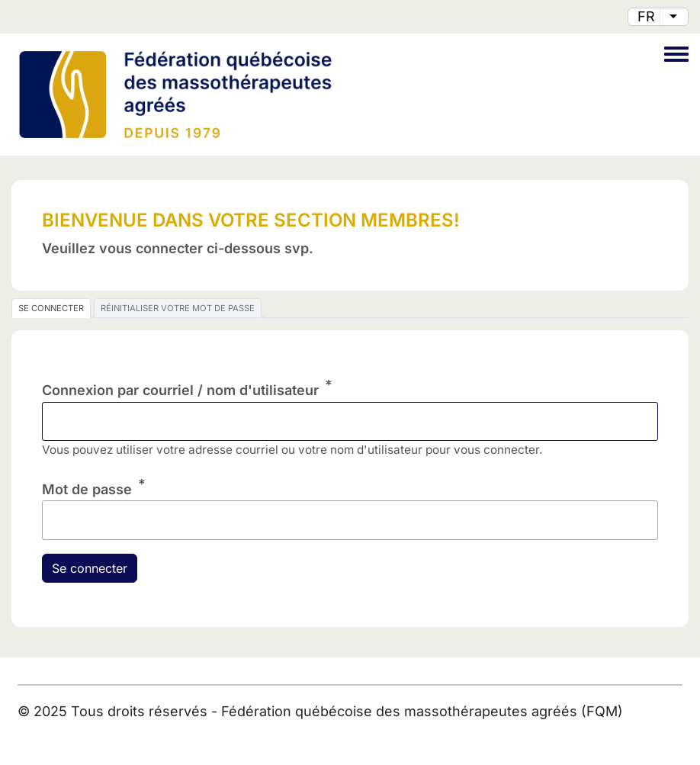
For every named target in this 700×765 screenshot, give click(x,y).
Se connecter (51, 308)
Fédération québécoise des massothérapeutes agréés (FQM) (422, 711)
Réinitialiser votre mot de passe (178, 308)
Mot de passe (87, 489)
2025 (50, 711)
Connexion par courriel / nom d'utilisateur (180, 390)
